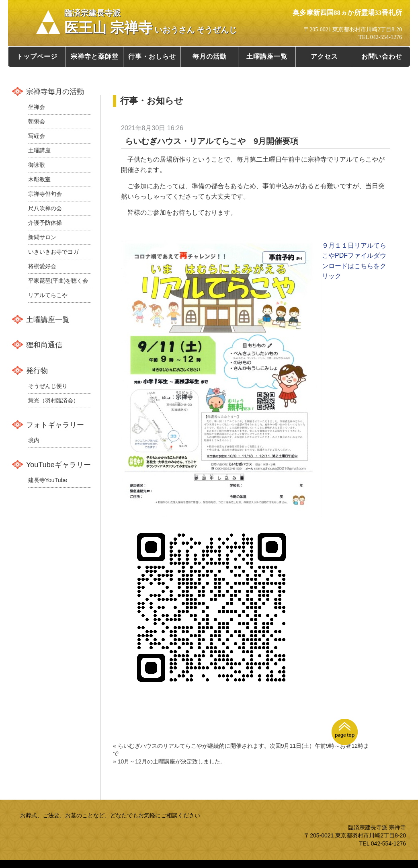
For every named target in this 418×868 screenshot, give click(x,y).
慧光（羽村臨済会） (53, 400)
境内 (34, 440)
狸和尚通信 (44, 345)
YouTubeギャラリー (58, 465)
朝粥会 (37, 121)
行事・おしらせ (152, 56)
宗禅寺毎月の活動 (55, 92)
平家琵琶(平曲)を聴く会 (58, 281)
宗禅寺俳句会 (45, 194)
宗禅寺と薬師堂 (95, 56)
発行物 (37, 371)
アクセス (324, 56)
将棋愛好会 (42, 266)
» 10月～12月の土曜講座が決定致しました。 (169, 761)
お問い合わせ (382, 56)
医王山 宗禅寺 (151, 22)
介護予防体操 (45, 223)
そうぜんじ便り (48, 386)
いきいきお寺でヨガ (53, 252)
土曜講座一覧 (267, 56)
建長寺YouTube (48, 480)
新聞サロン (42, 237)
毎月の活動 (210, 56)
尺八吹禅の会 (45, 208)
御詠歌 (37, 165)
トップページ (37, 56)
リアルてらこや (48, 295)
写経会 (37, 136)
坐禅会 (37, 107)
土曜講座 (39, 150)
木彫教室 (39, 179)
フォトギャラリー (55, 425)
